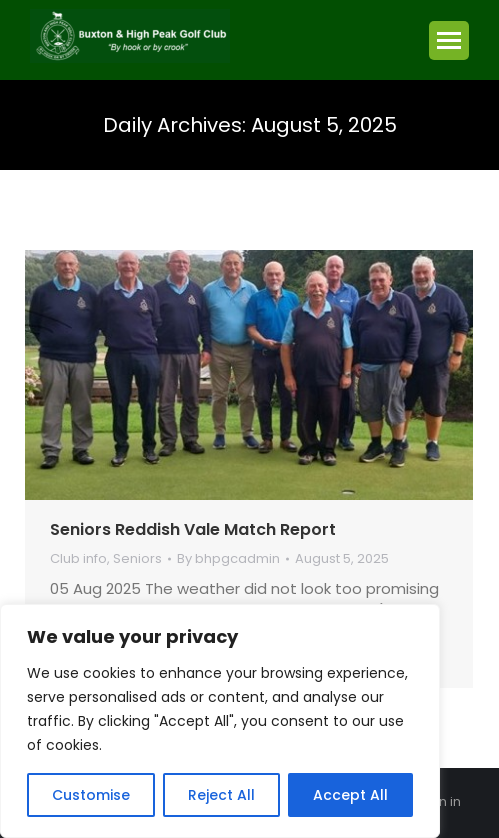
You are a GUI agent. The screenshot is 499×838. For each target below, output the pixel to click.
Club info (78, 558)
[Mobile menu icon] (449, 40)
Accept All (350, 795)
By (228, 559)
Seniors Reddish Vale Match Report (193, 529)
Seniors (137, 558)
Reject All (221, 795)
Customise (91, 795)
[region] (220, 721)
